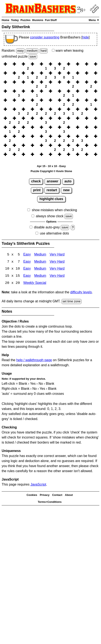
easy (20, 51)
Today (15, 20)
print (37, 190)
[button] (10, 64)
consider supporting (45, 37)
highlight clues (51, 199)
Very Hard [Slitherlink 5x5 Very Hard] (57, 255)
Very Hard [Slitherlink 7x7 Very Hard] (57, 262)
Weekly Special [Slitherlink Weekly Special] (35, 283)
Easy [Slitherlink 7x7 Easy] (27, 262)
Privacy (45, 495)
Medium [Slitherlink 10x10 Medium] (40, 269)
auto (68, 181)
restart (52, 190)
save (33, 57)
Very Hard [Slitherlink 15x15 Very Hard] (57, 276)
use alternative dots (54, 233)
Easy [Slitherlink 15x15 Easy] (27, 276)
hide (85, 37)
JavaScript (38, 485)
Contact (57, 495)
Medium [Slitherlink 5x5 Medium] (40, 255)
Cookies (32, 495)
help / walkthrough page (34, 360)
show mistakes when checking (54, 210)
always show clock (50, 216)
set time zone (72, 302)
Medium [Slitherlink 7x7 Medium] (40, 262)
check (36, 181)
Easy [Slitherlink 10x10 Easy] (27, 269)
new (66, 190)
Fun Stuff (51, 20)
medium (32, 51)
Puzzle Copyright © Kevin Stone (51, 171)
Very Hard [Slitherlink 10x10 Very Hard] (57, 269)
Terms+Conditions (50, 502)
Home (5, 20)
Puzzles (25, 20)
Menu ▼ (94, 20)
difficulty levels (81, 293)
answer (53, 181)
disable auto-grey (47, 227)
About (69, 495)
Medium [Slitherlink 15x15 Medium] (40, 276)
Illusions (38, 20)
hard (44, 51)
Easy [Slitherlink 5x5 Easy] (27, 255)
